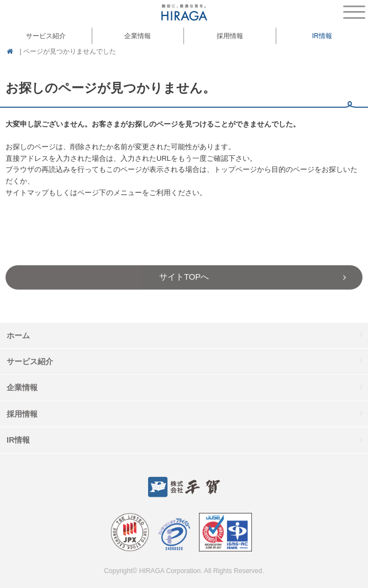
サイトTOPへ (184, 277)
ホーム (18, 335)
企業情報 (22, 387)
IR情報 (18, 440)
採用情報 (230, 36)
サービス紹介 (30, 361)
